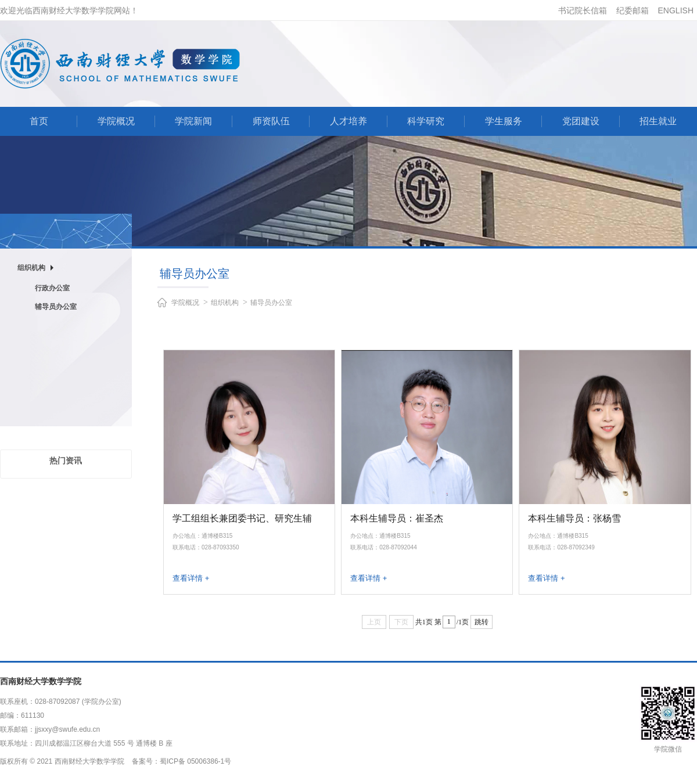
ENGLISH (676, 10)
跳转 (482, 622)
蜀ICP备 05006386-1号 (195, 761)
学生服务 (504, 121)
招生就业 (658, 121)
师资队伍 (271, 121)
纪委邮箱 (633, 10)
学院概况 (116, 121)
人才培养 (348, 121)
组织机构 (225, 303)
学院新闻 (193, 121)
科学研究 (426, 121)
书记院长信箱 (583, 10)
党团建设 (581, 121)
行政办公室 (52, 288)
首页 (39, 121)
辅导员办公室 (56, 307)
